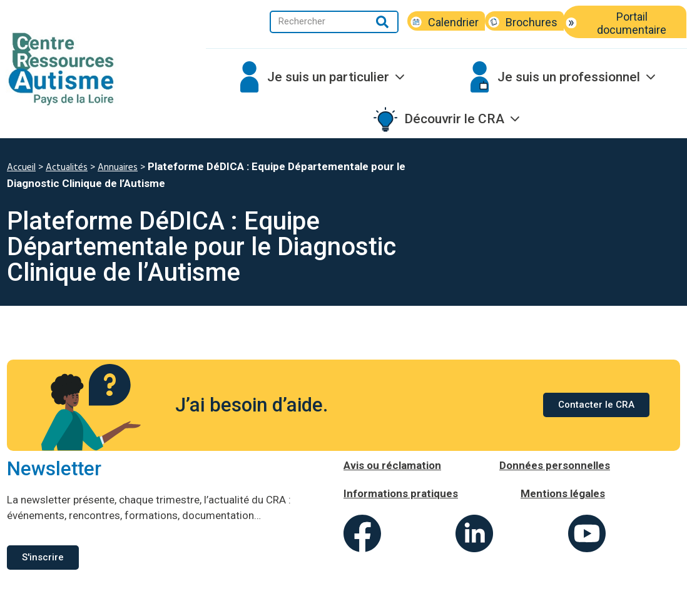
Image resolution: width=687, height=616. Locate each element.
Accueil (21, 168)
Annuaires (118, 168)
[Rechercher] (383, 22)
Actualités (67, 168)
